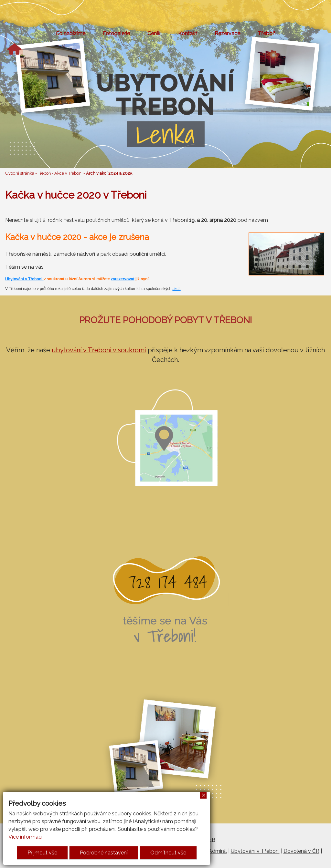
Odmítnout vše (168, 853)
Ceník (154, 33)
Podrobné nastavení (104, 853)
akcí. (176, 289)
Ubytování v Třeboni (24, 279)
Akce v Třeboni (68, 173)
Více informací (25, 837)
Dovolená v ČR (301, 851)
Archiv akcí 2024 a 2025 (109, 173)
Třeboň (267, 33)
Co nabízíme (70, 33)
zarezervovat (123, 279)
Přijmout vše (42, 853)
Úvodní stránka (20, 173)
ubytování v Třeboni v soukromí (99, 350)
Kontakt (188, 33)
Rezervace (227, 33)
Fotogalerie (116, 33)
